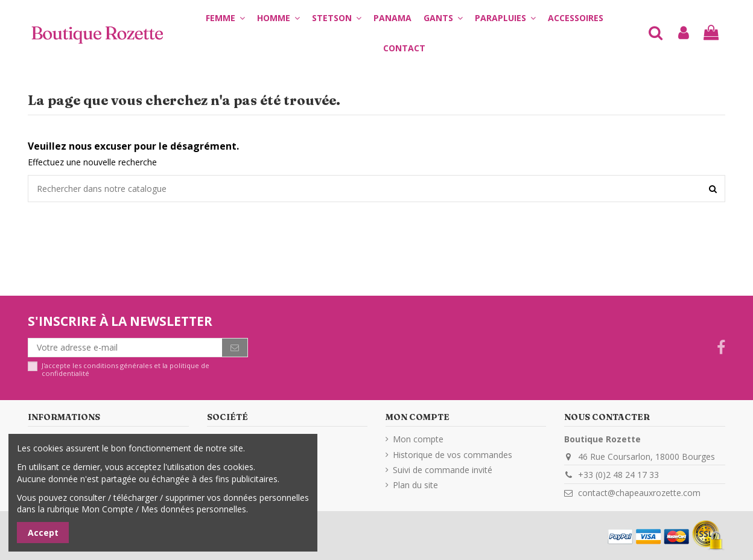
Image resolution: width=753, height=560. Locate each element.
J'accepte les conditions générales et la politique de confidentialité (125, 370)
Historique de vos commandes (453, 455)
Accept (43, 533)
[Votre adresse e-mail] (125, 348)
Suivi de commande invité (443, 470)
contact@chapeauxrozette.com (639, 493)
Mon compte (418, 439)
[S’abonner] (235, 348)
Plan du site (415, 485)
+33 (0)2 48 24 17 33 (618, 475)
